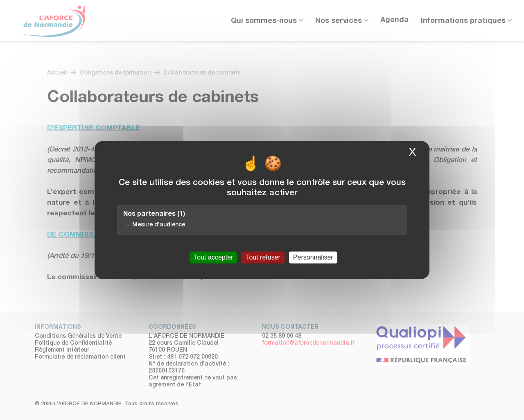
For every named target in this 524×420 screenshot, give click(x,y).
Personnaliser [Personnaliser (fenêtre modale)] (313, 257)
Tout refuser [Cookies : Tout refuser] (263, 257)
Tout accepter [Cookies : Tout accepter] (213, 257)
